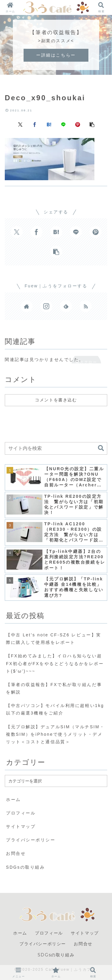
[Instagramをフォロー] (46, 306)
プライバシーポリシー (31, 840)
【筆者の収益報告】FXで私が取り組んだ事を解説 (54, 688)
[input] (56, 448)
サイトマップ (21, 826)
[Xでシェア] (20, 124)
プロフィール (21, 813)
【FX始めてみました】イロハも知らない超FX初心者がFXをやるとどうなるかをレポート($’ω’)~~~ (55, 663)
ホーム (13, 800)
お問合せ (16, 853)
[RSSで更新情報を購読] (86, 306)
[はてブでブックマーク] (49, 124)
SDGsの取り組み (25, 867)
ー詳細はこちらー (56, 55)
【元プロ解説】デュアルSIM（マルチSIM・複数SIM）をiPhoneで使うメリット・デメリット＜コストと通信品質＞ (55, 734)
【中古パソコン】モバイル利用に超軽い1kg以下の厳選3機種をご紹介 (55, 709)
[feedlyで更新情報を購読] (66, 306)
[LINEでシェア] (63, 124)
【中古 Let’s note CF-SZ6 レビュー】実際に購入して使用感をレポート (54, 639)
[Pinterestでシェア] (78, 124)
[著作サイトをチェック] (27, 306)
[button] (92, 124)
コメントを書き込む (56, 400)
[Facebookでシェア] (35, 124)
